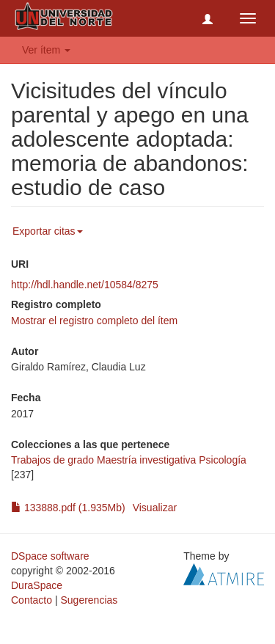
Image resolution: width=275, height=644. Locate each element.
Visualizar (155, 508)
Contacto (32, 600)
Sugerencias (89, 600)
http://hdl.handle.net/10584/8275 (85, 285)
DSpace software (50, 556)
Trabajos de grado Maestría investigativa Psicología (129, 460)
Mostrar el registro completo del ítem (94, 321)
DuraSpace (37, 585)
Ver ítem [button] (46, 50)
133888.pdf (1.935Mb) (68, 508)
